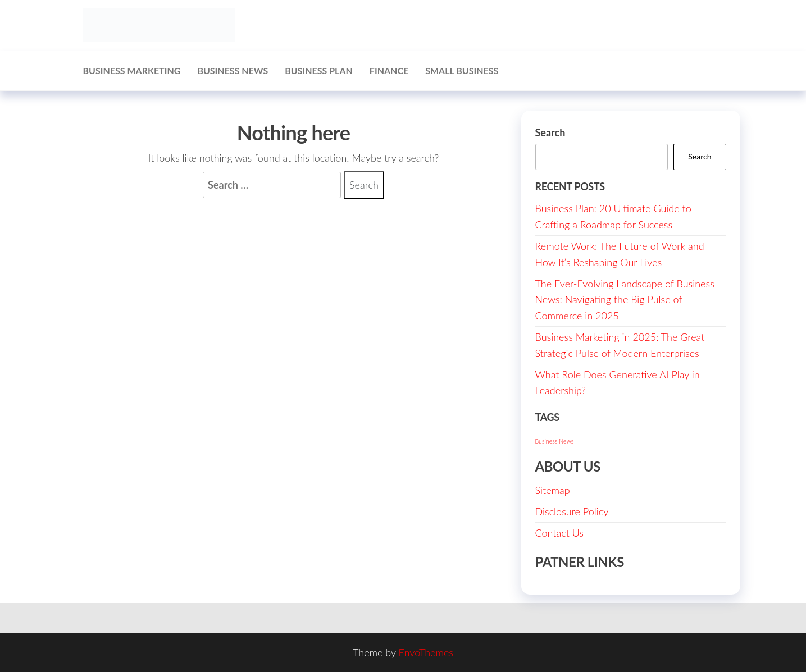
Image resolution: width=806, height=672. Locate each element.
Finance (389, 70)
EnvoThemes (426, 652)
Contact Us (560, 533)
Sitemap (553, 490)
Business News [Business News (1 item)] (555, 441)
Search (550, 132)
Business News (233, 70)
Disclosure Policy (572, 511)
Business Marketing (132, 70)
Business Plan (319, 70)
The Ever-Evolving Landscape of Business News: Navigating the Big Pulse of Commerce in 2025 (625, 300)
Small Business (462, 70)
